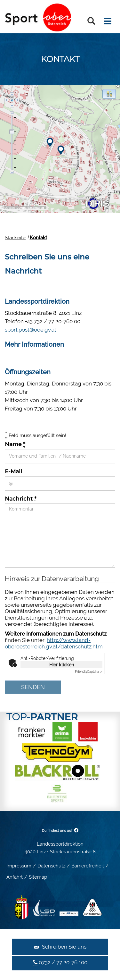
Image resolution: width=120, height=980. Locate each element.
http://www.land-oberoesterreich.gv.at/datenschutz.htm (54, 643)
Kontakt (38, 238)
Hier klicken (62, 665)
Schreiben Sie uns (60, 947)
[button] (109, 94)
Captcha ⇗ (89, 672)
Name (15, 444)
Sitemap (38, 877)
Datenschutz (51, 866)
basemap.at (36, 208)
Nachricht (21, 499)
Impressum (19, 866)
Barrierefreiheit (88, 866)
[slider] (12, 131)
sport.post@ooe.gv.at (31, 330)
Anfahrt (15, 877)
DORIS (21, 208)
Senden (33, 687)
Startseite (15, 238)
